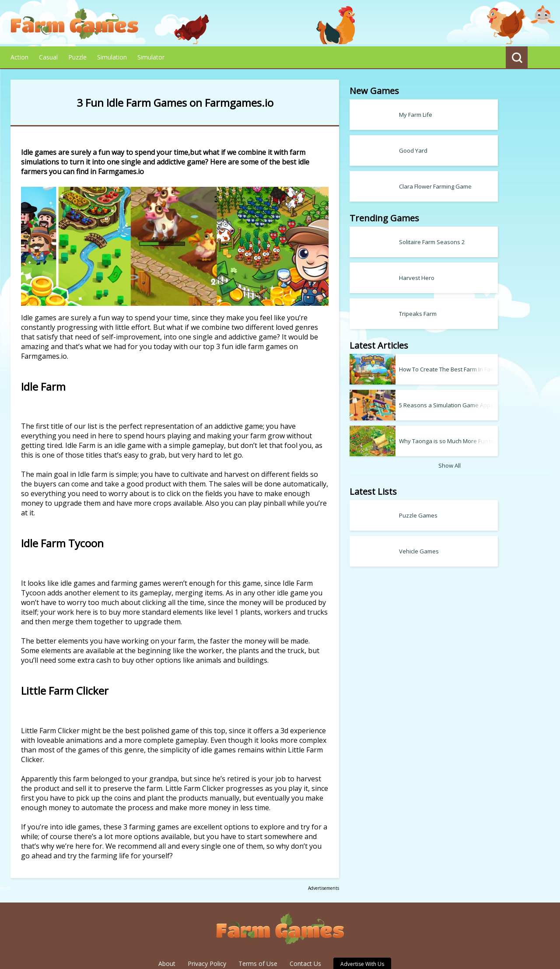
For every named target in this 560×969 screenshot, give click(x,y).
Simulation (112, 57)
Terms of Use (258, 923)
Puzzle (77, 57)
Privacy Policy (207, 923)
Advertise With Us (362, 923)
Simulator (151, 57)
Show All (484, 465)
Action (19, 57)
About (167, 923)
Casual (48, 57)
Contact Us (305, 923)
